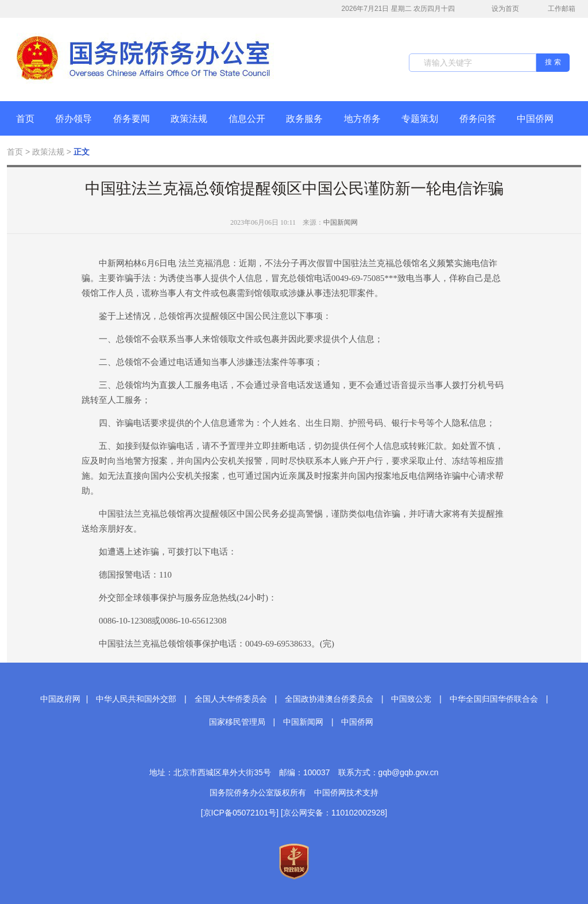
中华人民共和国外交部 (136, 699)
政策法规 (189, 119)
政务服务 (304, 119)
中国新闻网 (341, 222)
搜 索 (553, 62)
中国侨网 (535, 119)
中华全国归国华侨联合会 (494, 699)
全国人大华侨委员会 (231, 699)
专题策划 (420, 119)
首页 (25, 119)
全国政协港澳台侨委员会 (329, 699)
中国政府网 (60, 699)
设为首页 (499, 9)
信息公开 (247, 119)
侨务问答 (478, 119)
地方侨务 (362, 119)
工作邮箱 (556, 10)
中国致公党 (411, 699)
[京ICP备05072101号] (240, 813)
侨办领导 (73, 119)
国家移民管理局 (237, 722)
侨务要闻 (131, 119)
